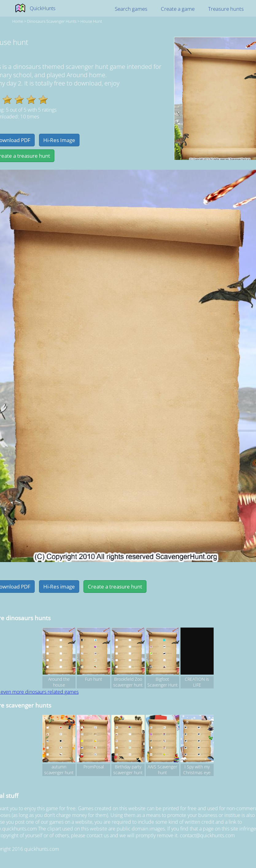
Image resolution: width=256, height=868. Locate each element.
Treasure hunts (226, 9)
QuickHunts (43, 8)
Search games (131, 9)
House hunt (91, 21)
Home (18, 21)
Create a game (178, 9)
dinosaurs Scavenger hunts (52, 21)
